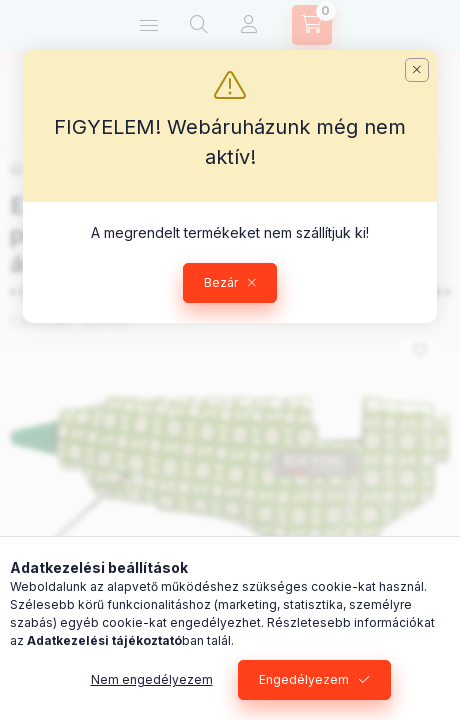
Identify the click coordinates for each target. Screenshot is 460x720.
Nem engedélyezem (152, 679)
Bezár (221, 282)
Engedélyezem (304, 679)
